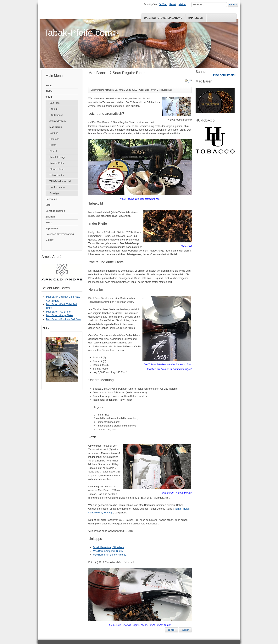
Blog (48, 205)
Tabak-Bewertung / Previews (108, 547)
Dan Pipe (55, 103)
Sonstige (54, 193)
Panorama (51, 199)
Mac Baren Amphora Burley (108, 551)
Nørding (54, 133)
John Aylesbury (58, 121)
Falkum (53, 109)
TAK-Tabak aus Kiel (60, 181)
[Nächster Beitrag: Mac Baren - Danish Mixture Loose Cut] (185, 630)
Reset (173, 4)
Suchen (233, 5)
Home (49, 85)
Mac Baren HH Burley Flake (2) (110, 555)
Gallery (50, 240)
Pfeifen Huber (57, 169)
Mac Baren (56, 127)
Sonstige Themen (55, 211)
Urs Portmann (57, 187)
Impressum (196, 18)
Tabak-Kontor (57, 175)
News (49, 222)
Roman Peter (57, 163)
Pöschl (53, 151)
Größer (163, 4)
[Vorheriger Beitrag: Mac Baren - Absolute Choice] (171, 630)
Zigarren (50, 217)
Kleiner (182, 4)
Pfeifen (49, 91)
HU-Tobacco (56, 115)
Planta (53, 145)
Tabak (49, 97)
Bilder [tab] (46, 328)
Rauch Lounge (57, 157)
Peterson (54, 139)
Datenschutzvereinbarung (163, 18)
